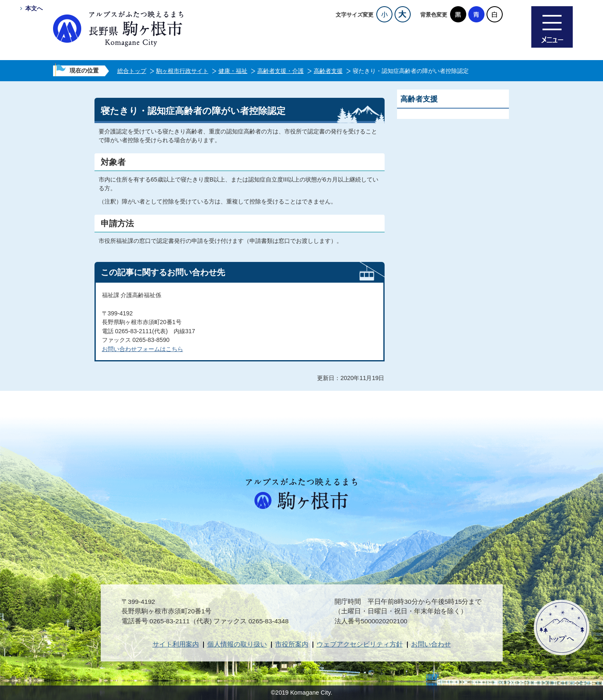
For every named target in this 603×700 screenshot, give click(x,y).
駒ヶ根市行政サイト (182, 71)
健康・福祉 (233, 71)
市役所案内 (292, 644)
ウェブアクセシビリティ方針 (360, 644)
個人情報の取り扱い (237, 644)
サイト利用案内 (176, 644)
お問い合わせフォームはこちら (143, 349)
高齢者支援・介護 (281, 71)
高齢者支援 (328, 71)
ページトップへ (562, 627)
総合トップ (132, 71)
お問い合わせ (431, 644)
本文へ (34, 8)
